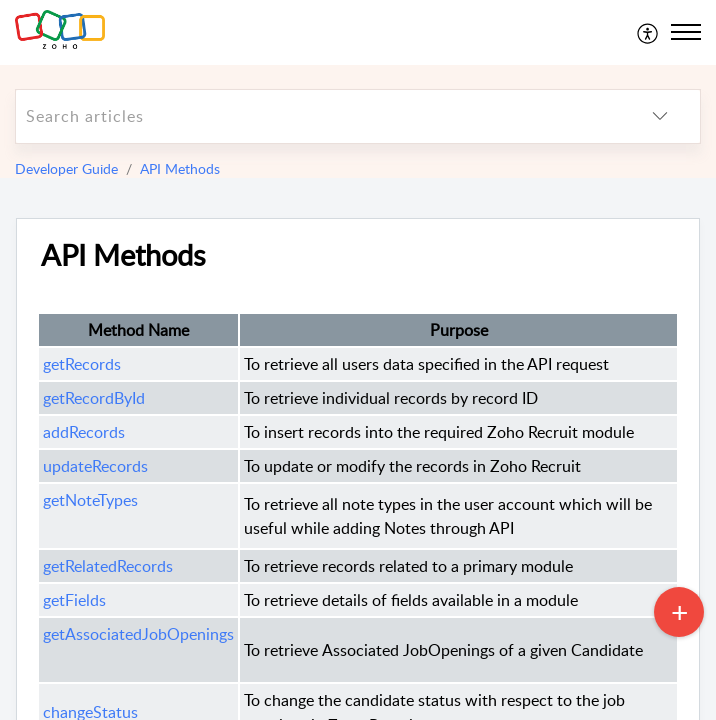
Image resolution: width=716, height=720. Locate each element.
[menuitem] (648, 32)
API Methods (180, 168)
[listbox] (660, 116)
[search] (318, 116)
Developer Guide (66, 168)
